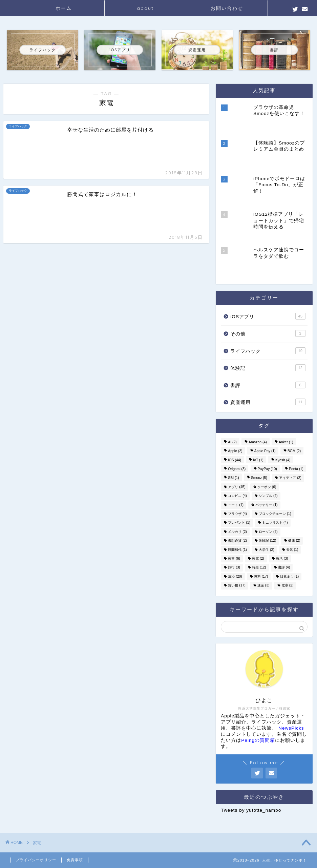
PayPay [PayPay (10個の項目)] (267, 469)
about (145, 8)
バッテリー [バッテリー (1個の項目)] (267, 505)
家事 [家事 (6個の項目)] (234, 558)
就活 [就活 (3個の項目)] (282, 558)
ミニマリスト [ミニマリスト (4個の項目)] (275, 523)
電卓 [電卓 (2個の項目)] (288, 586)
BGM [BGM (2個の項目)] (294, 451)
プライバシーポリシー (36, 860)
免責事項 (75, 860)
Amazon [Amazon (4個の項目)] (258, 442)
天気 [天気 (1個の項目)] (292, 550)
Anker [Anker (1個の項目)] (286, 442)
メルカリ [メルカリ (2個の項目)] (237, 532)
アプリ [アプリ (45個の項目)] (237, 487)
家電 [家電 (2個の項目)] (258, 558)
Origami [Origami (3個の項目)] (237, 469)
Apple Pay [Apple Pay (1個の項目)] (265, 451)
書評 (268, 385)
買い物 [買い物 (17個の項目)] (237, 586)
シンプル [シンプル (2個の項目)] (268, 496)
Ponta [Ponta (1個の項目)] (296, 469)
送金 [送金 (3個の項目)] (263, 586)
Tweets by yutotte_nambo (251, 810)
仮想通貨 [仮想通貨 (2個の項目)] (237, 541)
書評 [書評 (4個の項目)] (284, 568)
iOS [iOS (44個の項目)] (235, 460)
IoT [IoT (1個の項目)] (258, 460)
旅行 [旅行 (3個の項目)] (234, 568)
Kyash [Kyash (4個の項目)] (283, 460)
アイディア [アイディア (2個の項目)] (290, 478)
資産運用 (268, 402)
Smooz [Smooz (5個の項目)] (259, 478)
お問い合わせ (227, 8)
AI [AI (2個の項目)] (232, 442)
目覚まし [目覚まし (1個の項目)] (290, 576)
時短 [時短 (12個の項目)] (259, 568)
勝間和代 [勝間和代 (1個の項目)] (237, 550)
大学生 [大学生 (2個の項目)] (267, 550)
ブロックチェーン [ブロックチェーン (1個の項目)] (275, 514)
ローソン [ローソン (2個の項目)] (268, 532)
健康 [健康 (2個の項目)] (294, 541)
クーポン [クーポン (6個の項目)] (267, 487)
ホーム (64, 8)
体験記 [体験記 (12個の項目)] (267, 541)
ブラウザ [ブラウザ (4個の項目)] (237, 514)
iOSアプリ (268, 316)
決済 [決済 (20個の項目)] (235, 576)
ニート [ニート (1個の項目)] (236, 505)
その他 (268, 333)
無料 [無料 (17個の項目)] (261, 576)
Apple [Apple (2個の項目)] (235, 451)
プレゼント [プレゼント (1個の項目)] (239, 523)
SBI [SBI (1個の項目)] (233, 478)
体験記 (268, 368)
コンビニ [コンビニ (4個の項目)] (237, 496)
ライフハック (268, 351)
